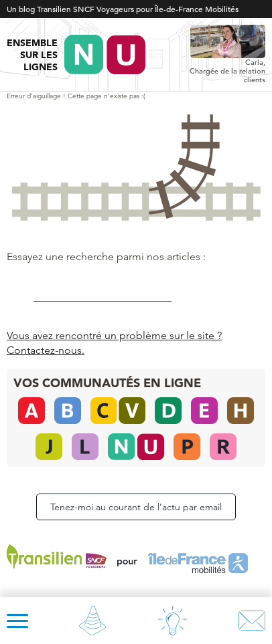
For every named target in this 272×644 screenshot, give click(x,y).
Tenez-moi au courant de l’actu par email (136, 507)
